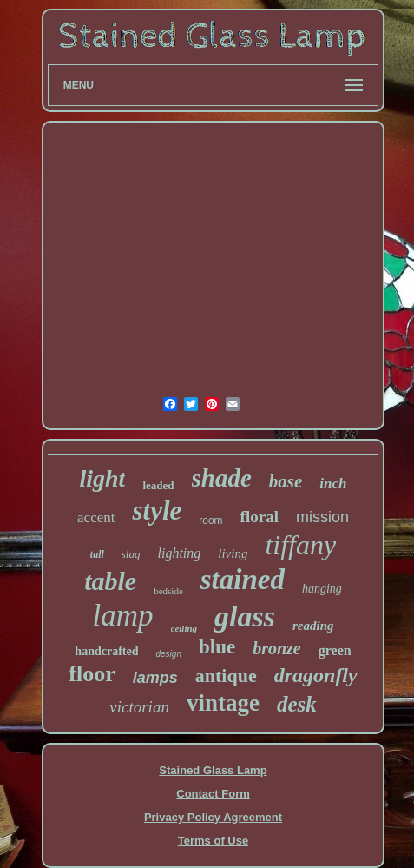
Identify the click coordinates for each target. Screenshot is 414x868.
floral (260, 517)
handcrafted (106, 651)
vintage (223, 703)
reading (313, 626)
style (157, 510)
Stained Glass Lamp (213, 770)
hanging (322, 589)
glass (245, 616)
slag (131, 554)
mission (322, 517)
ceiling (184, 628)
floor (92, 674)
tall (97, 554)
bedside (168, 591)
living (233, 553)
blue (217, 647)
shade (222, 478)
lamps (155, 678)
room (210, 520)
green (335, 650)
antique (226, 676)
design (168, 654)
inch (333, 484)
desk (297, 704)
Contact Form (213, 794)
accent (96, 517)
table (110, 581)
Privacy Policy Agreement (213, 817)
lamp (123, 616)
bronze (277, 648)
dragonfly (316, 675)
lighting (179, 553)
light (102, 478)
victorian (139, 707)
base (286, 481)
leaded (158, 485)
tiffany (300, 545)
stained (243, 580)
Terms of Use (213, 841)
